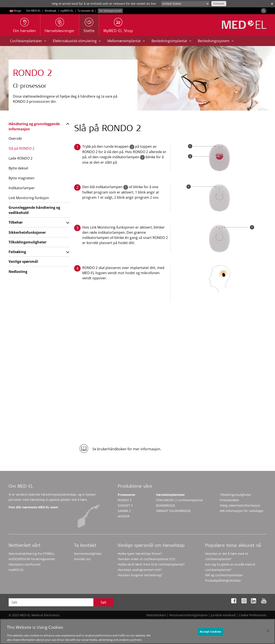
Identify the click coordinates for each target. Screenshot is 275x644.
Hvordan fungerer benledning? (140, 575)
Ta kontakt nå (86, 11)
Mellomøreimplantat (126, 41)
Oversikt (15, 138)
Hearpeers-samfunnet (24, 564)
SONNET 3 (125, 505)
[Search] (264, 11)
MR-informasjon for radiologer (242, 511)
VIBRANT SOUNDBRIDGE (173, 511)
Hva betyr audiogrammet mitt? (140, 570)
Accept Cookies (210, 633)
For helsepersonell (110, 11)
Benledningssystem (216, 41)
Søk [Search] (103, 602)
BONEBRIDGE (166, 505)
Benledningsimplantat (171, 41)
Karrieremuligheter (88, 554)
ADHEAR (124, 516)
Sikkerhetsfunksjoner (27, 232)
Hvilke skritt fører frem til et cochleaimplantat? (151, 564)
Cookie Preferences (253, 615)
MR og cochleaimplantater (224, 575)
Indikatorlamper (22, 188)
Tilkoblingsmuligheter (27, 242)
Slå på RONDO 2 (21, 148)
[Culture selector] (185, 4)
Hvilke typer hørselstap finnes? (140, 554)
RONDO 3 (125, 500)
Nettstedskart (156, 615)
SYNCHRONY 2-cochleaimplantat (179, 500)
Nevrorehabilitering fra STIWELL (32, 554)
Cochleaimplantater (28, 41)
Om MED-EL (33, 11)
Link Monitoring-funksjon (29, 198)
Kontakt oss (82, 559)
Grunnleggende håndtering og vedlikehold (34, 210)
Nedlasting (18, 272)
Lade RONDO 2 (21, 158)
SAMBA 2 (124, 511)
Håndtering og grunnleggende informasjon (34, 126)
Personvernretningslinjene (188, 615)
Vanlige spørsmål (23, 261)
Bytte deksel (18, 168)
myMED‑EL (67, 11)
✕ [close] (272, 4)
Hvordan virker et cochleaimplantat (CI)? (146, 559)
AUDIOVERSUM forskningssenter (32, 559)
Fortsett (219, 4)
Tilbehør (16, 222)
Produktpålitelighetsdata (223, 580)
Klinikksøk (50, 11)
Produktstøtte (229, 500)
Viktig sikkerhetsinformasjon (240, 505)
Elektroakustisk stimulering (77, 41)
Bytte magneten (21, 178)
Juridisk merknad (223, 615)
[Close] (268, 632)
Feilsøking (17, 252)
